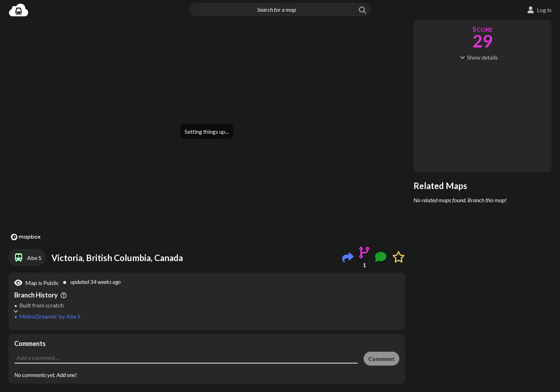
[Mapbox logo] (26, 237)
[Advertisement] (207, 350)
